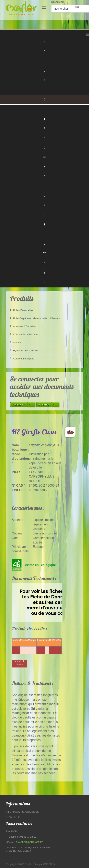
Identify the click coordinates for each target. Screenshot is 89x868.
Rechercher (58, 2)
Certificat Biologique (22, 358)
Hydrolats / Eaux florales (24, 350)
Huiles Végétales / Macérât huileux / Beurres (35, 318)
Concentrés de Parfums (24, 334)
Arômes (16, 342)
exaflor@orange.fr (30, 842)
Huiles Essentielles (22, 310)
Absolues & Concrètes (23, 326)
